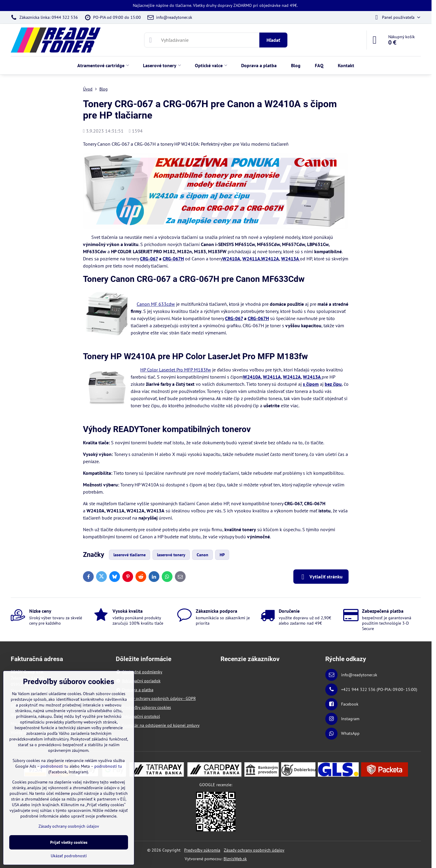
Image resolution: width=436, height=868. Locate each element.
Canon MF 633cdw (156, 304)
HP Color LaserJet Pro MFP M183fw (176, 370)
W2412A (270, 259)
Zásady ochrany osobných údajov (254, 850)
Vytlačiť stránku (321, 577)
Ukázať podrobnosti (69, 856)
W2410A (231, 259)
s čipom (311, 384)
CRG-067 (149, 259)
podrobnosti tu (54, 766)
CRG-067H (173, 259)
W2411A (251, 259)
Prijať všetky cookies (69, 842)
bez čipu (333, 384)
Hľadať (273, 40)
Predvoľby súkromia (202, 850)
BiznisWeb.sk (235, 859)
